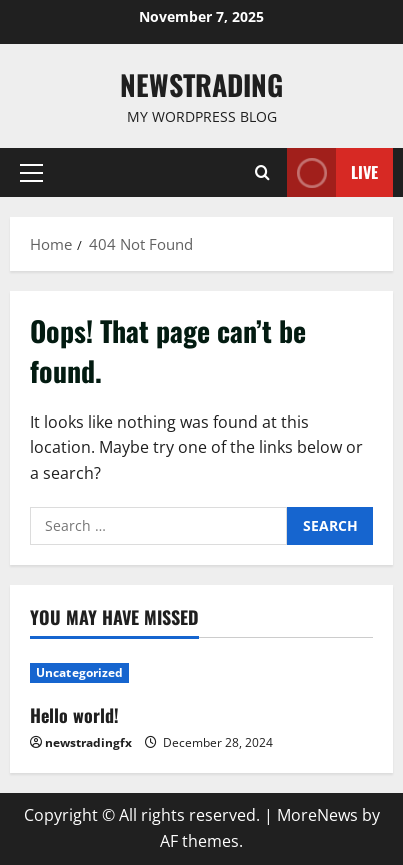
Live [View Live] (332, 172)
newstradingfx (88, 742)
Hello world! (74, 715)
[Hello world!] (201, 673)
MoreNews (317, 815)
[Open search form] (262, 173)
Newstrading (201, 84)
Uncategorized (79, 672)
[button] (31, 173)
